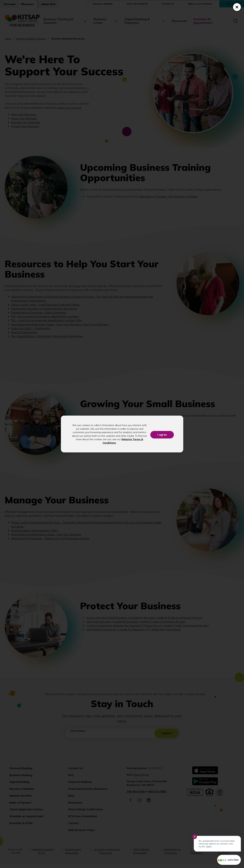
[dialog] (122, 434)
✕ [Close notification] (195, 837)
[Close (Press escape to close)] (237, 7)
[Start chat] (229, 860)
